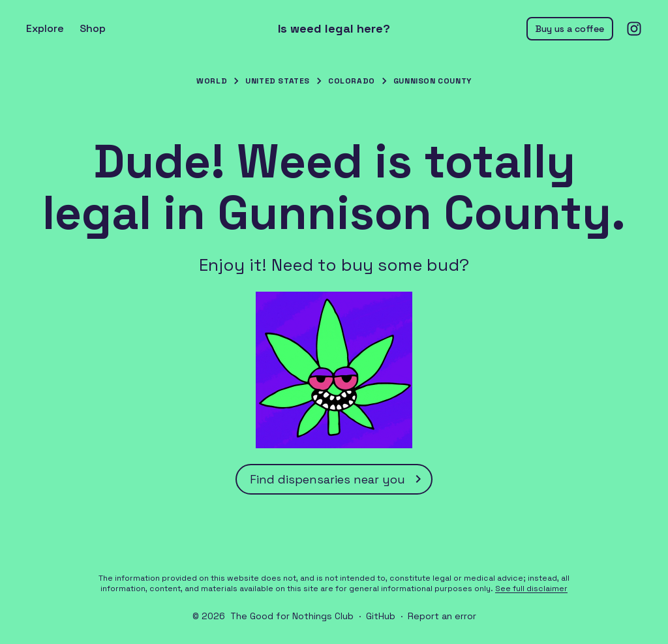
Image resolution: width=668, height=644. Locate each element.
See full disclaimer (531, 589)
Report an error (442, 616)
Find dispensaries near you (338, 479)
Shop (93, 28)
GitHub (381, 616)
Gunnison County (433, 81)
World (212, 81)
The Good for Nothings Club (292, 616)
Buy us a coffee (570, 29)
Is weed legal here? (334, 29)
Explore (45, 28)
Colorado (352, 81)
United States (278, 81)
